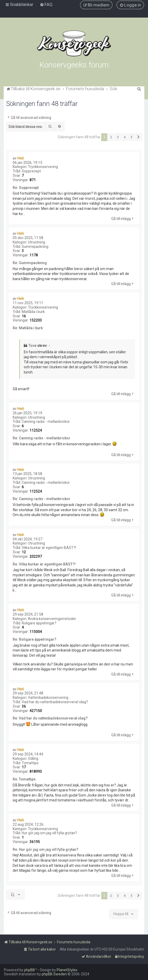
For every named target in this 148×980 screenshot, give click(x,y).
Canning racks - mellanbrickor (46, 422)
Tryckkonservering (43, 167)
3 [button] (118, 137)
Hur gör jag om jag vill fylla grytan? (49, 833)
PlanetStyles (67, 970)
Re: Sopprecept (26, 188)
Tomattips (30, 763)
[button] (138, 137)
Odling (33, 759)
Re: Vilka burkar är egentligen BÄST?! (44, 564)
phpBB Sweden (54, 974)
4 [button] (125, 137)
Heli (21, 158)
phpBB (29, 970)
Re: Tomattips (24, 779)
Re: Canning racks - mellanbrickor (42, 438)
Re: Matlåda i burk (28, 328)
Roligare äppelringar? (39, 623)
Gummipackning (35, 247)
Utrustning (36, 242)
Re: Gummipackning (30, 263)
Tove (32, 346)
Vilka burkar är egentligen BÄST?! (49, 548)
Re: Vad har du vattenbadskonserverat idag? (50, 718)
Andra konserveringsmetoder (52, 619)
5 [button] (131, 137)
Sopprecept (31, 171)
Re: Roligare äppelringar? (35, 639)
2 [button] (111, 137)
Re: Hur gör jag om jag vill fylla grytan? (46, 849)
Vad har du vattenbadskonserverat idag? (55, 702)
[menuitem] (46, 4)
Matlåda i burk (33, 312)
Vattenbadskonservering (48, 698)
